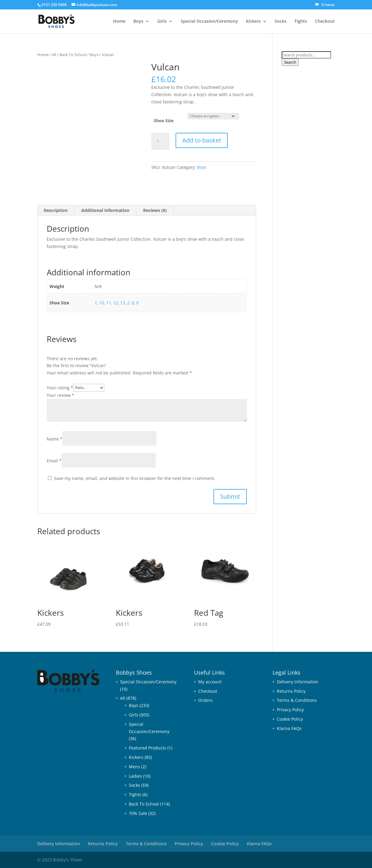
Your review (60, 395)
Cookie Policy (290, 719)
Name (55, 439)
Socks (281, 22)
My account (210, 682)
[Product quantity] (160, 141)
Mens (134, 767)
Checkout (325, 22)
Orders (205, 700)
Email (54, 461)
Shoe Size (164, 121)
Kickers (253, 22)
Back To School (73, 55)
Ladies (135, 776)
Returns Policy (291, 691)
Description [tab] (56, 210)
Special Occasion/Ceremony (209, 22)
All (54, 55)
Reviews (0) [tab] (155, 210)
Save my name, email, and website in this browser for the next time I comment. (135, 478)
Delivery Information (298, 682)
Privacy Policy (290, 710)
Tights (301, 22)
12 (116, 303)
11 (109, 303)
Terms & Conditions (297, 700)
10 (102, 303)
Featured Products (147, 748)
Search (290, 62)
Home (119, 22)
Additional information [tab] (105, 210)
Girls (162, 22)
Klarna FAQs (289, 728)
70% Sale (138, 813)
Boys (138, 22)
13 (122, 303)
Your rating (60, 387)
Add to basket (202, 140)
